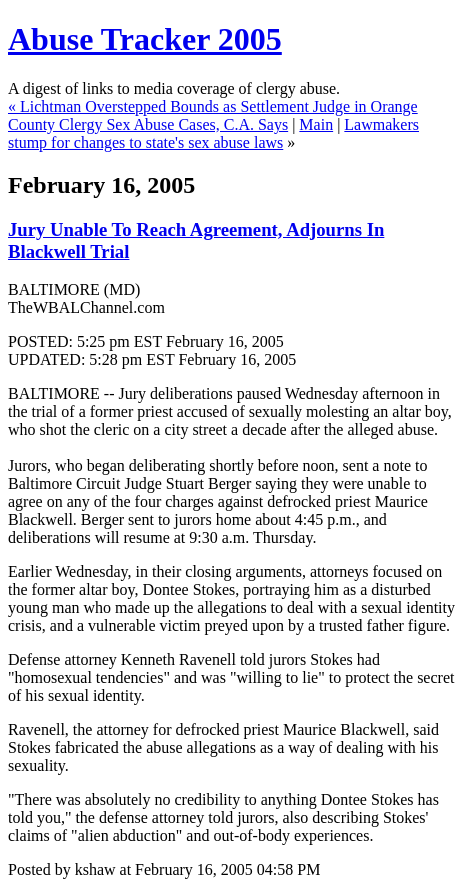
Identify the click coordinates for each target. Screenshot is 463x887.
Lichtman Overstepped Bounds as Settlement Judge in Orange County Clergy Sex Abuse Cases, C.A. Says (213, 115)
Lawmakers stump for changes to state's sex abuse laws (213, 133)
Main (316, 124)
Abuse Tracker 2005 (145, 39)
